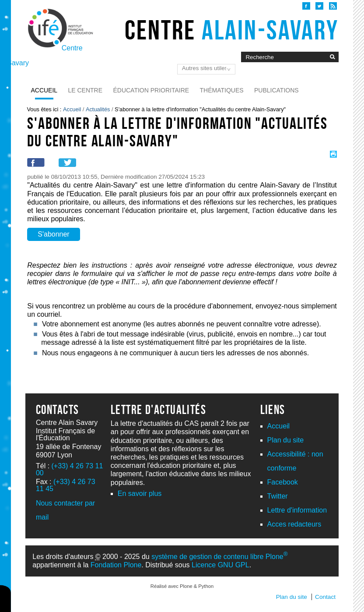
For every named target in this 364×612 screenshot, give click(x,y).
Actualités (98, 109)
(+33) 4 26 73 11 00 (69, 469)
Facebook (283, 482)
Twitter (278, 496)
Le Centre (86, 90)
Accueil (44, 90)
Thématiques (222, 90)
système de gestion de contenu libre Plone (219, 557)
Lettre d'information (297, 510)
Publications (276, 90)
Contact (325, 597)
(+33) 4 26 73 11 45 (66, 485)
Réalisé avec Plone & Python (182, 586)
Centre (232, 30)
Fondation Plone (116, 565)
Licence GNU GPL (220, 565)
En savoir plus (140, 493)
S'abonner (53, 234)
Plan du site (286, 440)
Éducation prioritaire (151, 90)
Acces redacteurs (294, 524)
